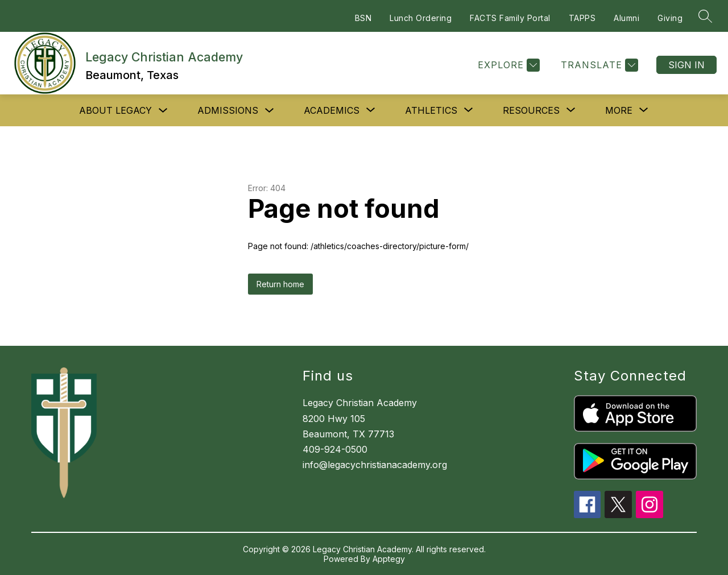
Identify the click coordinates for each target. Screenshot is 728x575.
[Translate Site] (598, 65)
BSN (363, 18)
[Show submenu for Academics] (332, 110)
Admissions (228, 110)
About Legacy (115, 110)
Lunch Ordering (421, 18)
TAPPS (582, 18)
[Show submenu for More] (619, 110)
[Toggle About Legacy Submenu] (163, 111)
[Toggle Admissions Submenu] (270, 111)
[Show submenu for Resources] (531, 110)
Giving (670, 18)
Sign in (686, 65)
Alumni (626, 18)
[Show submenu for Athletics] (431, 110)
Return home (280, 284)
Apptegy (389, 559)
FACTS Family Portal (510, 18)
